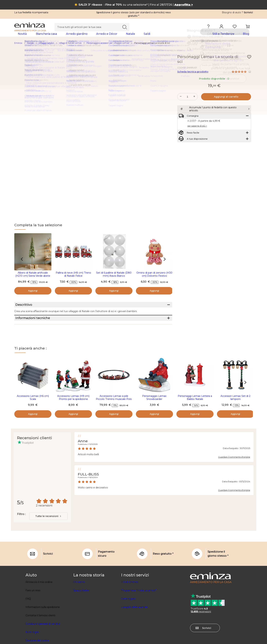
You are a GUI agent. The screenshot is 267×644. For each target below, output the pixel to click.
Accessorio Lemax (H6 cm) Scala (33, 416)
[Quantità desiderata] (187, 102)
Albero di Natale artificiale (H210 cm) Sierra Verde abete (33, 280)
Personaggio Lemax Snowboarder (154, 416)
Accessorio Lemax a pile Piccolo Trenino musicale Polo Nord (114, 417)
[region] (134, 49)
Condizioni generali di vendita (43, 642)
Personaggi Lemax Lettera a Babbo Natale (195, 416)
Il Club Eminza (130, 600)
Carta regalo (128, 617)
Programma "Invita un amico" (139, 609)
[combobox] (48, 534)
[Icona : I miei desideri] (249, 62)
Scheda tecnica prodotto (193, 77)
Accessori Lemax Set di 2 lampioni (235, 416)
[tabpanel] (104, 37)
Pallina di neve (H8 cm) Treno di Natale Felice (73, 280)
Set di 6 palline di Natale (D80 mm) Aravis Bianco (114, 280)
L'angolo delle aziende (134, 625)
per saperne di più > (197, 140)
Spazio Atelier (81, 609)
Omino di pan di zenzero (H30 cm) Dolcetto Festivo (154, 280)
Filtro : (21, 532)
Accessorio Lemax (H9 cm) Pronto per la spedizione (73, 416)
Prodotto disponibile (214, 84)
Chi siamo (79, 600)
